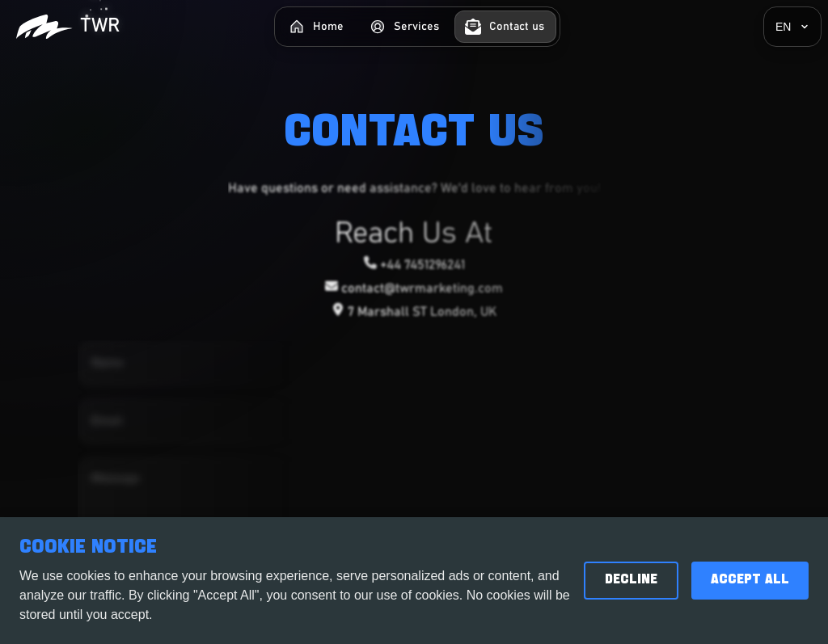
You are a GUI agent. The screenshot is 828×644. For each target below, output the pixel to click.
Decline (631, 580)
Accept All (750, 580)
